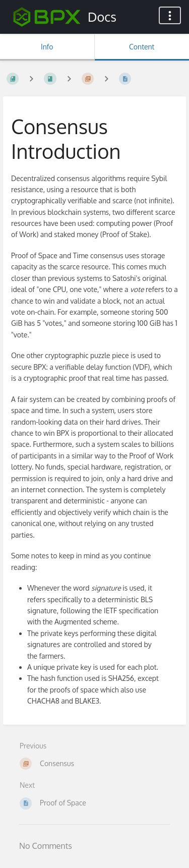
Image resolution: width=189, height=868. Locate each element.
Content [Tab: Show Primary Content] (142, 47)
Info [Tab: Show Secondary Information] (47, 47)
